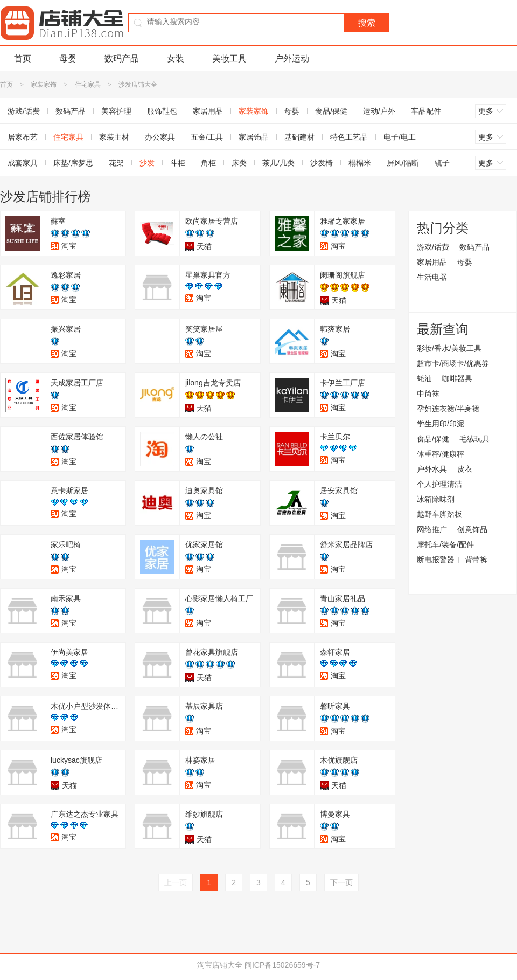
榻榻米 (360, 163)
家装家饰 (44, 85)
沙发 (147, 163)
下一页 (341, 882)
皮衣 (465, 469)
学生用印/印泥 (441, 424)
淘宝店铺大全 (220, 965)
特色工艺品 (349, 137)
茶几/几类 (278, 163)
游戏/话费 (433, 247)
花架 (116, 163)
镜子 (442, 163)
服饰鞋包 (162, 111)
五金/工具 (207, 137)
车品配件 (426, 111)
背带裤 (476, 560)
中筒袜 (428, 394)
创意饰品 (472, 529)
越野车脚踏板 (439, 514)
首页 (23, 58)
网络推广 (432, 529)
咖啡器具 (457, 378)
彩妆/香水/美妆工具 (449, 348)
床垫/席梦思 (73, 163)
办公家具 (160, 137)
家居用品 (208, 111)
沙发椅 (322, 163)
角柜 (208, 163)
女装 (176, 58)
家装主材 (114, 137)
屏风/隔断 (403, 163)
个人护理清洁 (439, 484)
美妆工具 (229, 58)
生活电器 (432, 277)
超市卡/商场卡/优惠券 (453, 363)
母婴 (68, 58)
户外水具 (432, 469)
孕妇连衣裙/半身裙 (448, 409)
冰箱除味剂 (436, 499)
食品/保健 (331, 111)
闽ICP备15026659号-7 (282, 965)
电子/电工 (400, 137)
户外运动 (292, 58)
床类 (239, 163)
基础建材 (299, 137)
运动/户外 (379, 111)
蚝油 (424, 378)
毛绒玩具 (474, 439)
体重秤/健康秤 (441, 454)
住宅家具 (88, 85)
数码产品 (122, 58)
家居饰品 (254, 137)
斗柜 (178, 163)
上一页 (176, 882)
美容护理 (116, 111)
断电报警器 (436, 560)
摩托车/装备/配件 (445, 544)
